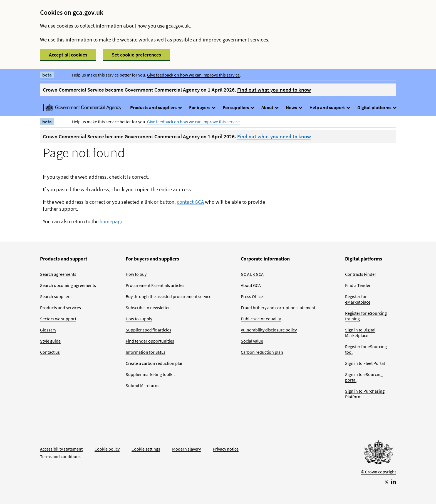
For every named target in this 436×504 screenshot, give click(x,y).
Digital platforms (377, 107)
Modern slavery (186, 449)
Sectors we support (58, 319)
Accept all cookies (68, 55)
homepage (111, 221)
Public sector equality (261, 319)
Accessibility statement (61, 449)
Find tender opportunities (150, 341)
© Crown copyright (378, 472)
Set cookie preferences (136, 55)
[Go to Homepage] (378, 453)
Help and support (330, 107)
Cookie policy (107, 449)
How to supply (139, 319)
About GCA (251, 285)
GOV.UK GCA (252, 274)
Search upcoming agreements (68, 285)
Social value (252, 341)
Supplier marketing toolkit (150, 374)
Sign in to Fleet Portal (365, 363)
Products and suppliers (156, 107)
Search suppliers (56, 296)
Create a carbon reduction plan (155, 363)
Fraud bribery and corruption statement (278, 308)
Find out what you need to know (274, 90)
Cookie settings (146, 449)
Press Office (252, 296)
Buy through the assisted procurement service (169, 296)
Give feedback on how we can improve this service (193, 75)
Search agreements (58, 274)
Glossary (48, 330)
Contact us (50, 352)
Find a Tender (358, 285)
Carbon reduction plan (262, 352)
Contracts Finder (361, 274)
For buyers (202, 107)
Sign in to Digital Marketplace (360, 333)
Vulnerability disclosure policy (269, 330)
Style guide (50, 341)
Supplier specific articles (148, 330)
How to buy (136, 274)
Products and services (60, 308)
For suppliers (238, 107)
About (270, 107)
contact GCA (190, 202)
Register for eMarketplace (358, 299)
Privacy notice (226, 449)
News (294, 107)
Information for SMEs (146, 352)
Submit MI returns (143, 385)
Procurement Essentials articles (155, 285)
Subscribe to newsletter (148, 308)
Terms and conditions (60, 456)
